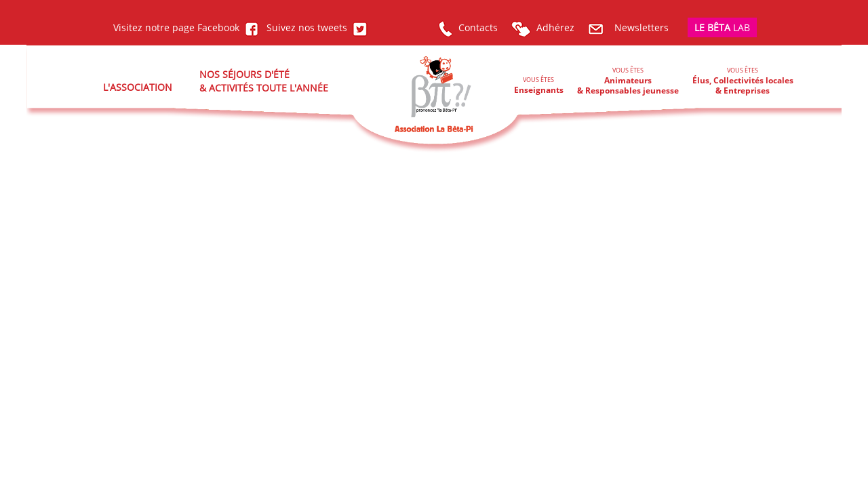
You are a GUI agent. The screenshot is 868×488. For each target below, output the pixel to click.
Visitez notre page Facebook (186, 27)
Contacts (468, 27)
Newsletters (628, 27)
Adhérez (543, 27)
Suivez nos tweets (314, 27)
